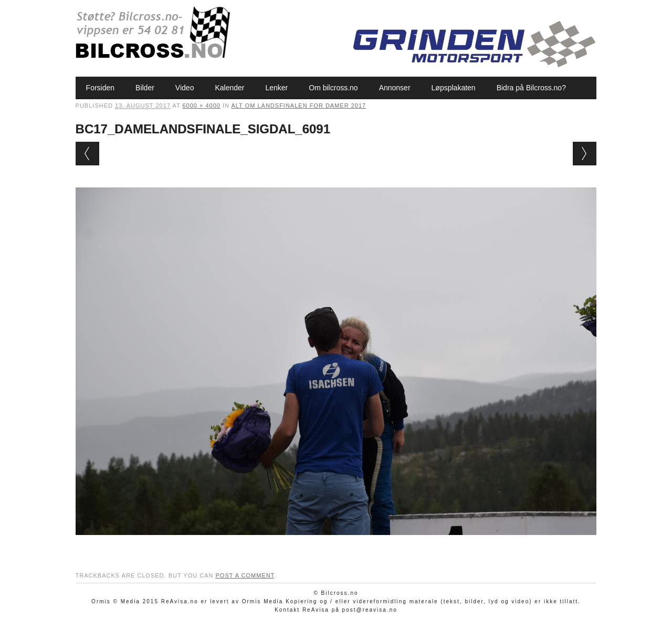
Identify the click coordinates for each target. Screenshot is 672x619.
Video (185, 88)
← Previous (87, 154)
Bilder (145, 88)
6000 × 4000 (201, 106)
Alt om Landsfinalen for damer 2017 (298, 106)
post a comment (245, 575)
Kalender (229, 88)
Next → (585, 154)
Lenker (276, 88)
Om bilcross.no (333, 88)
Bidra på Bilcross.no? (531, 88)
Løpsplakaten (454, 88)
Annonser (395, 88)
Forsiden (100, 88)
